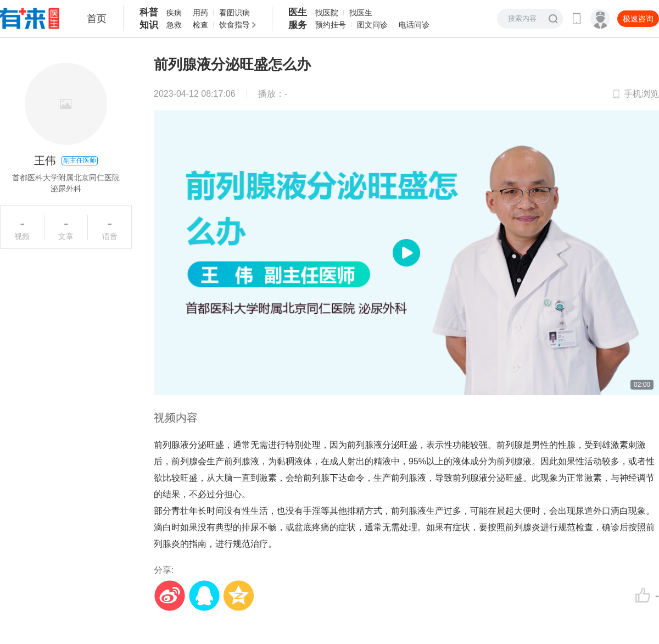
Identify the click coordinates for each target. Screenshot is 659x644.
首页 (97, 19)
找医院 (327, 13)
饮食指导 (234, 25)
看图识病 (234, 13)
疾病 (174, 13)
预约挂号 (331, 25)
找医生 (361, 13)
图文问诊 (372, 25)
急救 (174, 25)
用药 (200, 13)
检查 (200, 25)
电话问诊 (414, 25)
